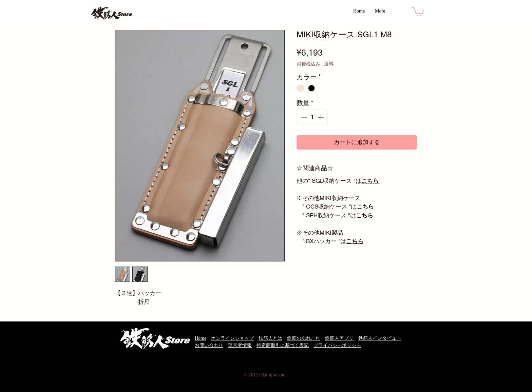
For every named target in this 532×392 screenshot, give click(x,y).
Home (201, 338)
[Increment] (321, 117)
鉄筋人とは (270, 338)
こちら (370, 181)
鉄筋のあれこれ (304, 338)
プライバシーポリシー (337, 345)
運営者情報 (240, 345)
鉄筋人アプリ (339, 338)
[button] (418, 11)
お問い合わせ (209, 345)
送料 (329, 64)
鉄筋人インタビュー (380, 338)
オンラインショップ (232, 338)
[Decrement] (303, 117)
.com (281, 375)
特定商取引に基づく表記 (283, 345)
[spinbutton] (312, 117)
